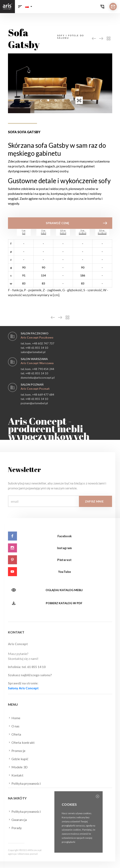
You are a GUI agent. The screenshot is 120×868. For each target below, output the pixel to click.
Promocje (17, 751)
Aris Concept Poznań (35, 389)
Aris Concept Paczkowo (37, 337)
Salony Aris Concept (23, 688)
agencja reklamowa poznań (23, 854)
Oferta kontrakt (21, 742)
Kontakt (16, 775)
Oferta (15, 734)
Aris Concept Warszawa (37, 363)
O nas (14, 726)
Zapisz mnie (94, 501)
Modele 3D (18, 767)
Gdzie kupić (18, 759)
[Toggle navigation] (20, 7)
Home (14, 718)
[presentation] (41, 100)
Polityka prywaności (24, 783)
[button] (29, 7)
